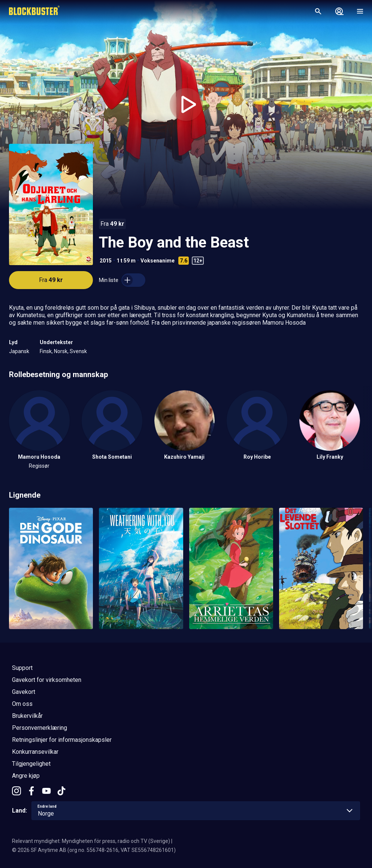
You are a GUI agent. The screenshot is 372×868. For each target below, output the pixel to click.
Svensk (78, 351)
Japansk (19, 351)
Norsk (61, 351)
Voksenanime (158, 261)
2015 (106, 261)
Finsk (46, 351)
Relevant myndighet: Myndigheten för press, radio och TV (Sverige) (91, 841)
